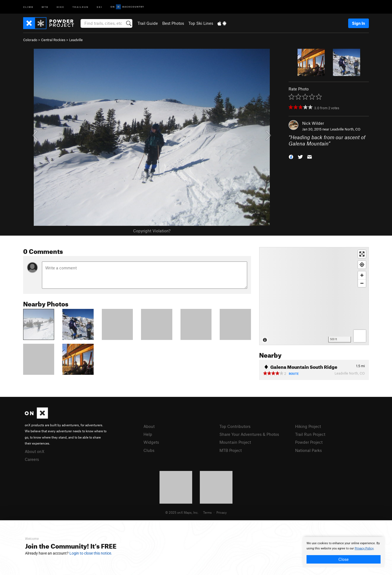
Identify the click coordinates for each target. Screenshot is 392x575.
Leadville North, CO (345, 129)
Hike (60, 7)
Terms (207, 512)
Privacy (222, 512)
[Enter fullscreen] (362, 254)
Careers (32, 459)
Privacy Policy (364, 548)
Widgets (151, 442)
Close (344, 559)
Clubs (149, 450)
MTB (45, 7)
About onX (35, 451)
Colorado (30, 40)
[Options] (360, 336)
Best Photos (173, 23)
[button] (291, 156)
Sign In (359, 23)
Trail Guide (148, 23)
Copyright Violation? (152, 231)
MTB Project (231, 450)
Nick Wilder (313, 123)
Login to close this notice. (91, 553)
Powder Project (309, 442)
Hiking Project (308, 426)
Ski (99, 7)
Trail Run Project (310, 434)
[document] (344, 552)
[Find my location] (362, 265)
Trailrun (80, 7)
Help (148, 434)
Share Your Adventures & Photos (249, 434)
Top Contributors (235, 426)
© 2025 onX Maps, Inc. (182, 512)
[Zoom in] (362, 275)
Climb (28, 7)
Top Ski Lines (201, 23)
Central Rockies (53, 40)
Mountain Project (235, 442)
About (149, 426)
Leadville (76, 40)
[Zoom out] (362, 283)
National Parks (308, 450)
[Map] (314, 296)
